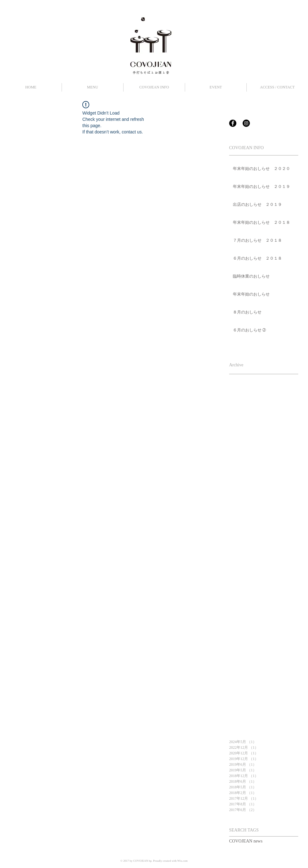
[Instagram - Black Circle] (246, 123)
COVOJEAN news (246, 841)
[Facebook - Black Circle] (233, 123)
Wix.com (182, 861)
